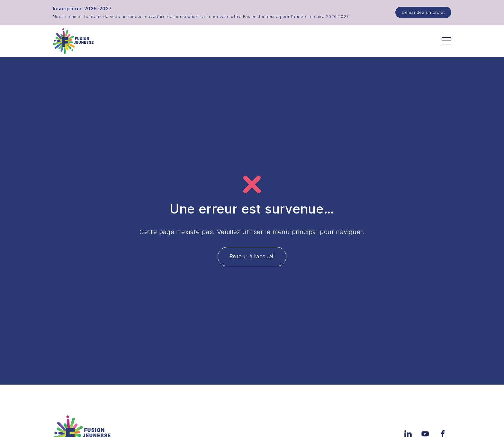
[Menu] (446, 41)
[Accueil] (73, 41)
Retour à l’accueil (252, 256)
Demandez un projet (423, 12)
